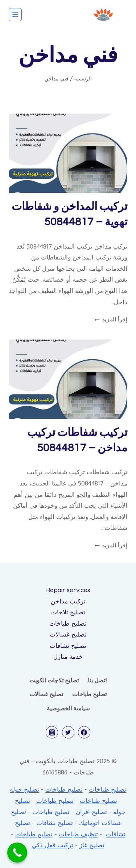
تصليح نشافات (68, 645)
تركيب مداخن (68, 601)
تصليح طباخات (68, 623)
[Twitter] (68, 732)
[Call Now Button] (17, 853)
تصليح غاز (92, 845)
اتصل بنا (97, 680)
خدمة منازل (68, 656)
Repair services (68, 590)
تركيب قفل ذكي (53, 845)
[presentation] (68, 153)
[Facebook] (84, 732)
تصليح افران (91, 812)
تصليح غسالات (68, 634)
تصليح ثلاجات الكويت (54, 680)
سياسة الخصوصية (68, 708)
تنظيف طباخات (78, 834)
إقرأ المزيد (111, 319)
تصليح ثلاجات (68, 612)
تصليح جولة (24, 789)
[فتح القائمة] (15, 15)
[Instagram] (52, 732)
